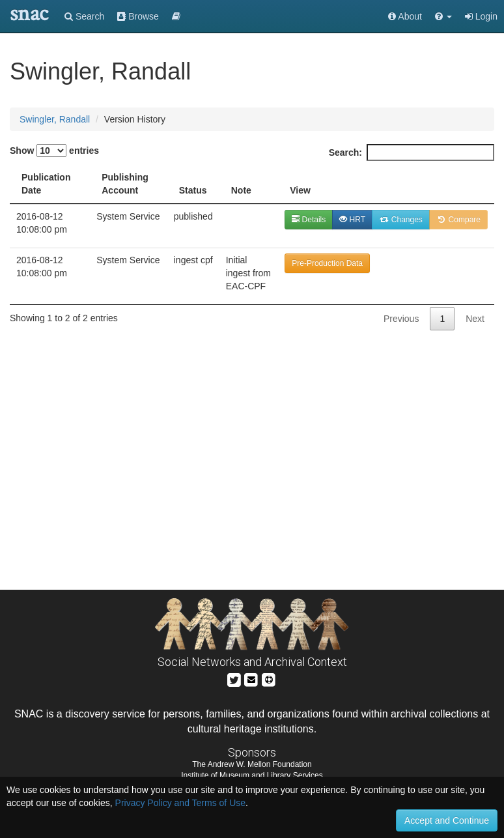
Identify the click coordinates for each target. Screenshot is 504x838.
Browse (138, 16)
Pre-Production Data (327, 263)
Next (475, 319)
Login (481, 16)
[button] (443, 16)
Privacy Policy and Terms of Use (180, 803)
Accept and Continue (447, 820)
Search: (412, 152)
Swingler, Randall (55, 119)
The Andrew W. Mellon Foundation (252, 764)
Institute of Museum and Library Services (252, 775)
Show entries (54, 151)
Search (84, 16)
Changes (401, 220)
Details (309, 220)
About (405, 16)
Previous (401, 319)
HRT (352, 220)
